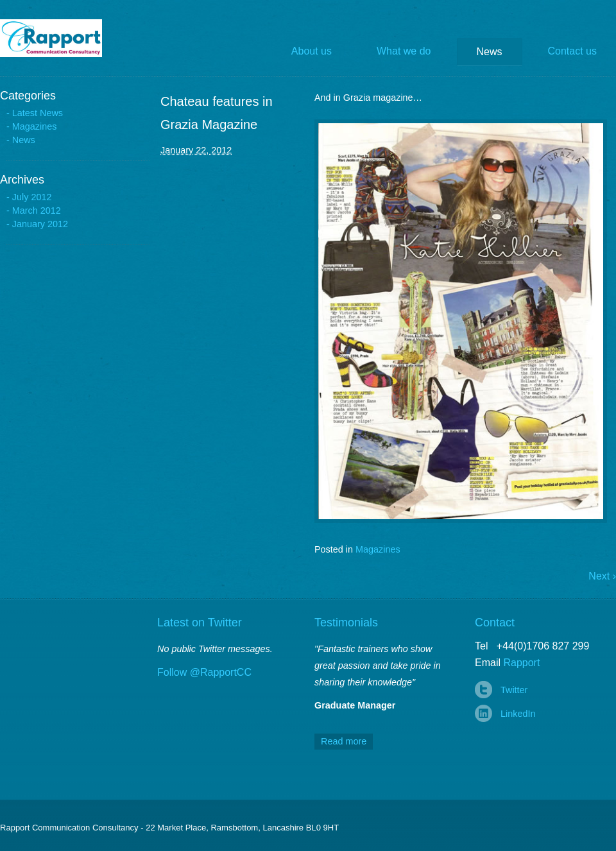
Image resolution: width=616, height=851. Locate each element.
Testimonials (346, 623)
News (490, 52)
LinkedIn (518, 714)
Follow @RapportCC (204, 672)
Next (602, 576)
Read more (344, 741)
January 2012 (40, 224)
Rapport (60, 38)
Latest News (38, 113)
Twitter (514, 690)
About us (312, 51)
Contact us (572, 51)
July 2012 (32, 197)
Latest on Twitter (200, 623)
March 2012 (37, 211)
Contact (495, 623)
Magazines (378, 549)
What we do (404, 51)
